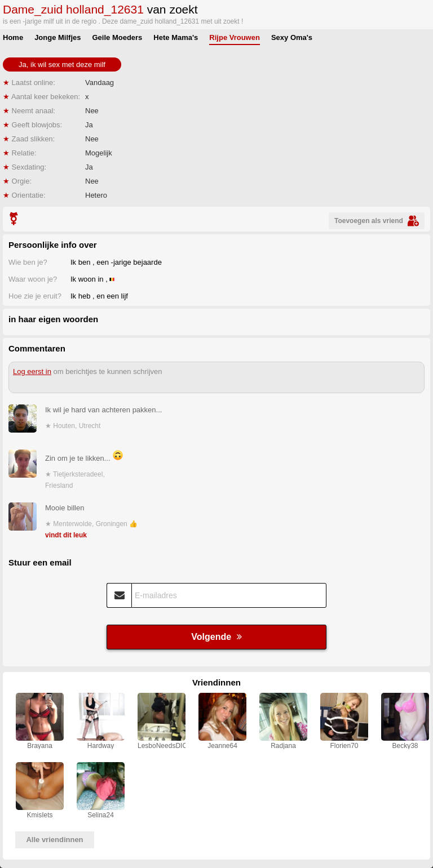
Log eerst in (32, 371)
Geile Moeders (117, 37)
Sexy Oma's (292, 37)
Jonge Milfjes (58, 37)
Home (13, 37)
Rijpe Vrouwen (235, 37)
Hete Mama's (176, 37)
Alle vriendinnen (54, 840)
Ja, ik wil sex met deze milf (62, 64)
